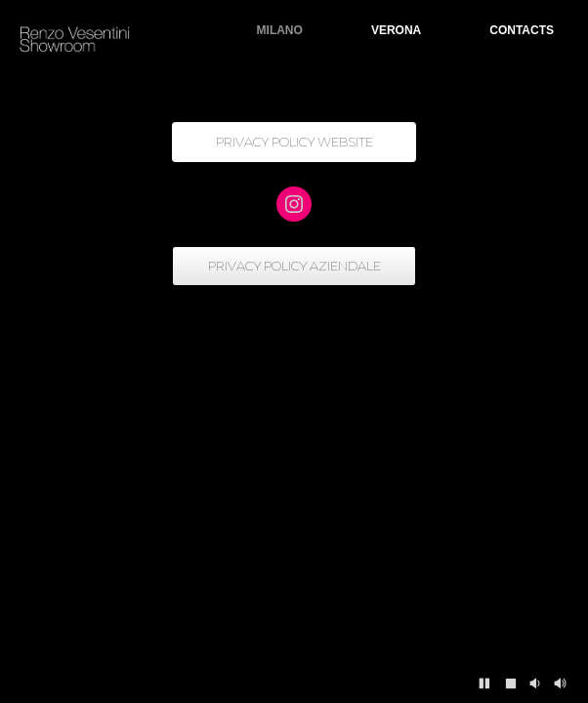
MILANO (280, 30)
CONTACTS (522, 30)
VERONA (396, 30)
